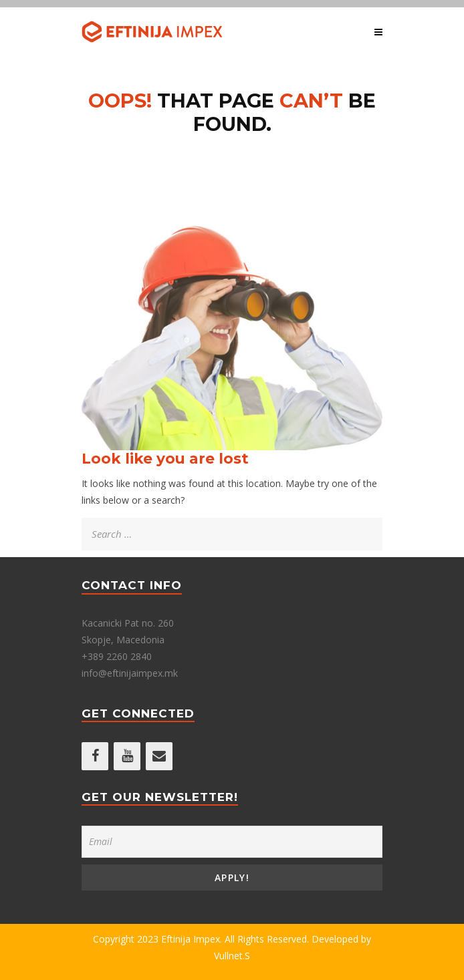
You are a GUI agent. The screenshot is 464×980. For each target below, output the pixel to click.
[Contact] (159, 756)
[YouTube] (127, 756)
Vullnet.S (232, 956)
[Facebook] (95, 756)
